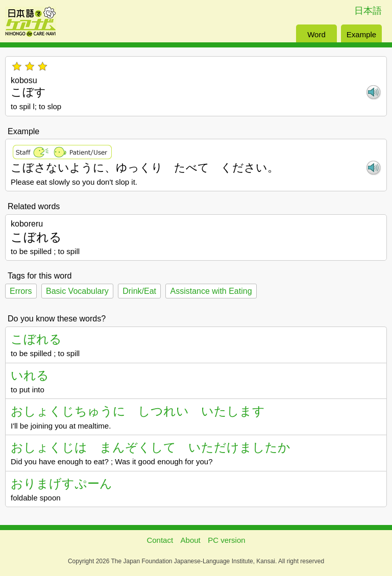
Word (316, 34)
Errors (21, 291)
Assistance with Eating (211, 291)
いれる (30, 375)
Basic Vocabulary (77, 291)
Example (361, 34)
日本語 (368, 11)
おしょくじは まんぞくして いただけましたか (151, 447)
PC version (226, 540)
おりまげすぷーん (62, 483)
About (191, 540)
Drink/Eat (139, 291)
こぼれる (36, 339)
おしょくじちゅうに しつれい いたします (138, 411)
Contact (160, 540)
